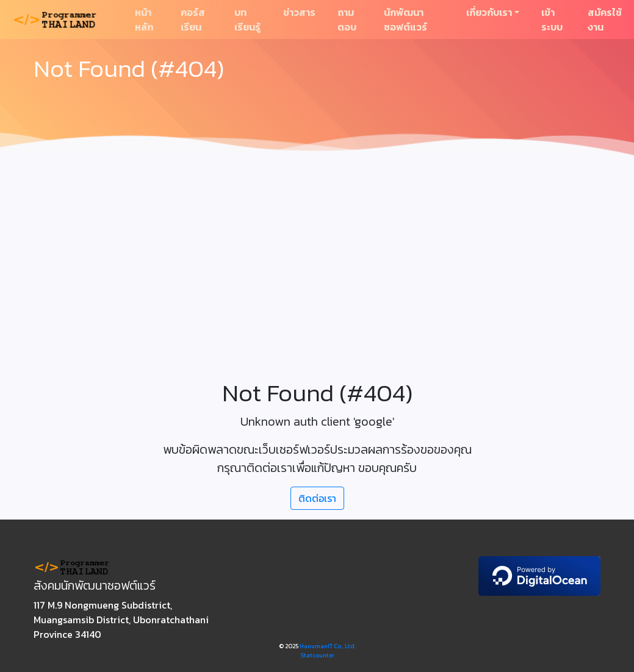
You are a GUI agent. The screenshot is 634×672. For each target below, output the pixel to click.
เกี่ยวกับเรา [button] (489, 12)
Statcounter (317, 655)
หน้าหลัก (144, 20)
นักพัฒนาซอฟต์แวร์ (405, 20)
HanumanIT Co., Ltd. (328, 646)
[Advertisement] (317, 254)
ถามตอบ (347, 20)
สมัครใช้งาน (605, 20)
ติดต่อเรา (317, 498)
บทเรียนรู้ (247, 20)
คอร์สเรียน (193, 20)
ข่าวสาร (299, 12)
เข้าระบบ (552, 20)
